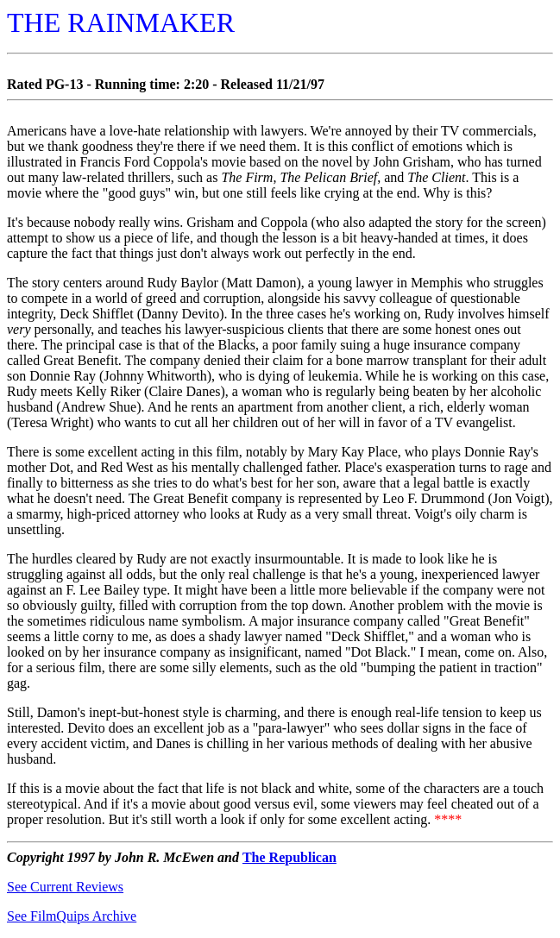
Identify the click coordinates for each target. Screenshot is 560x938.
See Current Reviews (65, 887)
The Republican (289, 857)
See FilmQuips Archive (72, 916)
